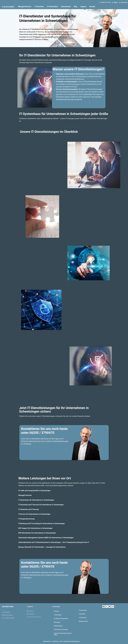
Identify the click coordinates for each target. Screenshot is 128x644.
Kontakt (92, 7)
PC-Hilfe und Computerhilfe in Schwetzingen (34, 491)
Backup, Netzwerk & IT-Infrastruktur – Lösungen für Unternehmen (42, 547)
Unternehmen (66, 7)
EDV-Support (57, 622)
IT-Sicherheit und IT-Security (29, 509)
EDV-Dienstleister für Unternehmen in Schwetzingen (37, 533)
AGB (61, 641)
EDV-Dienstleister (58, 626)
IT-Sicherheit (39, 7)
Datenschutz (47, 641)
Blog (76, 7)
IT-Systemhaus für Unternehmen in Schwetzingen (36, 500)
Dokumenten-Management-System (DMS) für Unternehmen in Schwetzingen (46, 538)
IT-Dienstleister (58, 615)
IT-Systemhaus (83, 618)
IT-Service (56, 611)
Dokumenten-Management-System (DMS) (63, 634)
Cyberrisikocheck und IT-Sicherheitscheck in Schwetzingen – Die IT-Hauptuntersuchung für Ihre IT (54, 542)
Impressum (55, 641)
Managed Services (25, 7)
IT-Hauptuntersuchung (26, 519)
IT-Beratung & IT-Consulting (61, 630)
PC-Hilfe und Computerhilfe (61, 619)
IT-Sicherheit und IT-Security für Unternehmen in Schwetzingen (41, 505)
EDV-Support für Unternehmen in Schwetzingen (35, 528)
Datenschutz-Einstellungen (72, 641)
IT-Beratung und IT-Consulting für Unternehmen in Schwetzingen (42, 523)
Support (83, 7)
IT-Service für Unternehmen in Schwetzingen (34, 514)
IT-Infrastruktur (52, 7)
